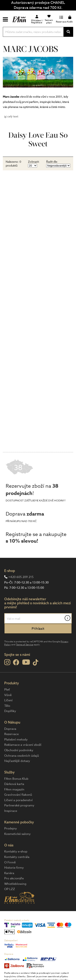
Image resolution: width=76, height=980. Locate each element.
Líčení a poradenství (18, 800)
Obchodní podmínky (19, 750)
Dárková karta (14, 784)
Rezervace (11, 734)
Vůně (8, 695)
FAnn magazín (14, 789)
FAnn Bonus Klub (16, 779)
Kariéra (9, 873)
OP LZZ (10, 889)
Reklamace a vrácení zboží (23, 745)
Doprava (10, 729)
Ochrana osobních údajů (22, 756)
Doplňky (10, 711)
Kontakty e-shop (16, 851)
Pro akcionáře (14, 878)
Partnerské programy (19, 805)
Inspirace (11, 811)
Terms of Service (25, 645)
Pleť (7, 690)
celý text (13, 116)
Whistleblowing (15, 884)
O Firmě (10, 862)
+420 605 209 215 (21, 577)
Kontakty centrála (17, 857)
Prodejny (11, 828)
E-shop (10, 571)
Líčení (8, 700)
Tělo (7, 706)
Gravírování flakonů (18, 795)
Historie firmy (14, 868)
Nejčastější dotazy (17, 761)
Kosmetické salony (17, 834)
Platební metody (16, 739)
